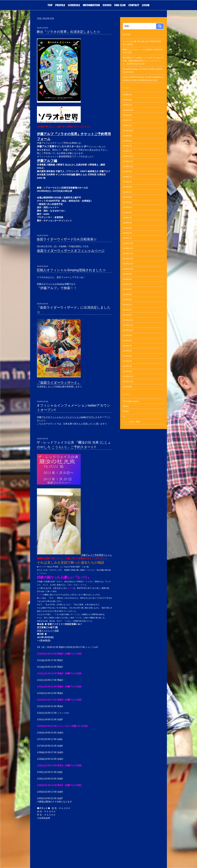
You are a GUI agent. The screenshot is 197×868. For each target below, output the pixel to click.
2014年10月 (128, 269)
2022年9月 (127, 115)
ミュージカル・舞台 (131, 422)
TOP (50, 5)
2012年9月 (127, 387)
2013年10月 (128, 330)
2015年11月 (128, 248)
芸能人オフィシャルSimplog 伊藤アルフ (56, 284)
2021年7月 (127, 120)
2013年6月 (127, 351)
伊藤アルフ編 (47, 161)
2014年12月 (128, 259)
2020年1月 (127, 125)
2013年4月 (127, 356)
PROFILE (60, 5)
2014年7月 (127, 284)
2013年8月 (127, 341)
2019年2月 (127, 146)
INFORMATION (91, 5)
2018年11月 (128, 161)
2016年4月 (127, 228)
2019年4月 (127, 141)
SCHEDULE (74, 5)
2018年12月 (128, 156)
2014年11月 (128, 264)
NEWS (126, 406)
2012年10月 (128, 381)
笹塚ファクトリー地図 (48, 631)
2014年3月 (127, 305)
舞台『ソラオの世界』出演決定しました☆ (68, 32)
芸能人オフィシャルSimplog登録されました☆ (71, 270)
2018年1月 (127, 192)
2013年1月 (127, 371)
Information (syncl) (131, 401)
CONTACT (134, 5)
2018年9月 (127, 171)
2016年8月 (127, 212)
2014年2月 (127, 310)
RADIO (126, 411)
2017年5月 (127, 202)
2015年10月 (128, 254)
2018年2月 (127, 187)
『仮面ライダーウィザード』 (59, 382)
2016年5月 (127, 223)
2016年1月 (127, 238)
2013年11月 (128, 325)
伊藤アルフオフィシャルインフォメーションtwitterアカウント (67, 417)
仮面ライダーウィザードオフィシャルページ (71, 251)
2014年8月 (127, 279)
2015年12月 (128, 243)
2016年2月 (127, 233)
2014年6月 (127, 289)
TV (124, 417)
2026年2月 (127, 95)
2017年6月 (127, 197)
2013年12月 (128, 320)
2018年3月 (127, 182)
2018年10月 (128, 166)
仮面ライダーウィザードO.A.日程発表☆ (67, 239)
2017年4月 (127, 207)
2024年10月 (128, 110)
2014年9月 (127, 274)
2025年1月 (127, 105)
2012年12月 (128, 376)
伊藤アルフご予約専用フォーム (96, 555)
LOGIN (146, 5)
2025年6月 (127, 100)
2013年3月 (127, 361)
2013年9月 (127, 335)
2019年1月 (127, 151)
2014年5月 (127, 294)
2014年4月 (127, 300)
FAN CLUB (120, 5)
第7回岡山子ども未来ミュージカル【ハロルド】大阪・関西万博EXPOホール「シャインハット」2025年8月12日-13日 (144, 61)
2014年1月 (127, 315)
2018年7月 (127, 177)
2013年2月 (127, 366)
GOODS (107, 5)
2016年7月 (127, 218)
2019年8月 (127, 136)
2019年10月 (128, 131)
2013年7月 (127, 346)
